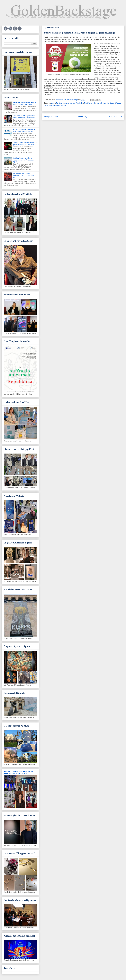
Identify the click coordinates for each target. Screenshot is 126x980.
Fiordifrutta (88, 103)
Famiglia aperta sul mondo (65, 103)
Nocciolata (105, 103)
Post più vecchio (116, 117)
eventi (53, 103)
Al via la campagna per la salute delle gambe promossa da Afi (24, 130)
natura (98, 103)
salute (46, 106)
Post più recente (51, 117)
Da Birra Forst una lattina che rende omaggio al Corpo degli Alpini (23, 160)
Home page (83, 117)
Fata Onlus (79, 103)
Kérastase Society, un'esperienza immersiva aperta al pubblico (25, 103)
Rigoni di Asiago (115, 103)
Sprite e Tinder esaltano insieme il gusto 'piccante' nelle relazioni (25, 144)
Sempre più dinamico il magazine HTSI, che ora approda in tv (18, 772)
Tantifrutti (52, 106)
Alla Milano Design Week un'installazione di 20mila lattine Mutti (24, 175)
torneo (63, 106)
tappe (58, 106)
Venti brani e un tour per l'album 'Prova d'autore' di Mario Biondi (24, 117)
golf (94, 103)
